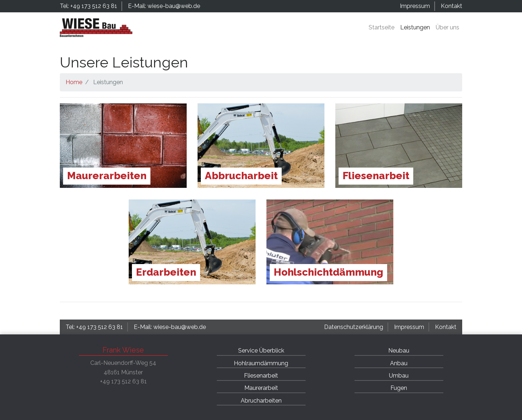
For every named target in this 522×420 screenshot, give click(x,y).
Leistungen (415, 27)
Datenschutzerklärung (354, 327)
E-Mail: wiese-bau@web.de (164, 6)
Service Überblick (261, 351)
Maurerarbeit (261, 388)
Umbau (399, 376)
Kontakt (451, 6)
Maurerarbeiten (107, 176)
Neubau (399, 351)
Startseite (382, 27)
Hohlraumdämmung (261, 363)
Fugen (399, 388)
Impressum (415, 6)
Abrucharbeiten (261, 401)
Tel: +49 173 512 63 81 (88, 6)
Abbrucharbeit (241, 176)
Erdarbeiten (166, 272)
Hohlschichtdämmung (328, 272)
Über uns (448, 27)
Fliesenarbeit (376, 176)
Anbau (399, 363)
